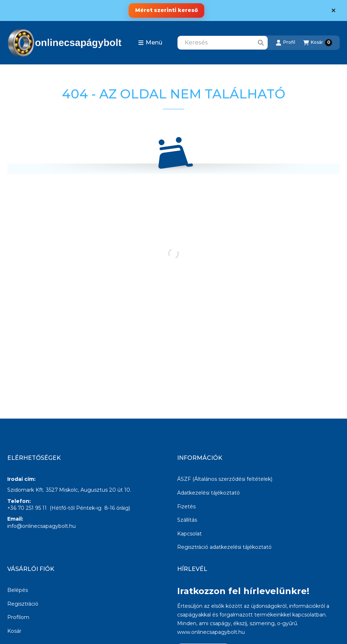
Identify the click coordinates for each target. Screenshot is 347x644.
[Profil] (285, 43)
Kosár (14, 631)
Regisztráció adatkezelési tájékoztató (224, 547)
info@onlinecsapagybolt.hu (41, 526)
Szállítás (187, 520)
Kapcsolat (189, 534)
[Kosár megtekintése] (318, 43)
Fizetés (186, 507)
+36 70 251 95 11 (27, 508)
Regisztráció (23, 604)
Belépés (18, 590)
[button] (150, 43)
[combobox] (223, 43)
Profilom (18, 617)
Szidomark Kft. (26, 490)
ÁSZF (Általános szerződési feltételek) (225, 479)
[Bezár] (333, 10)
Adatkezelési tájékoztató (208, 493)
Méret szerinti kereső (166, 10)
